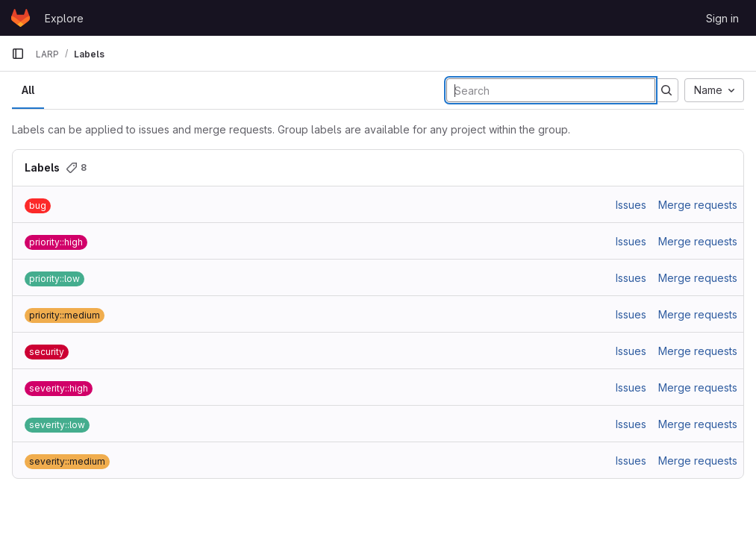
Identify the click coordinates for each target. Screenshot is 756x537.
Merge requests (698, 205)
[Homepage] (21, 18)
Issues (631, 205)
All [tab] (28, 90)
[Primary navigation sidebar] (18, 54)
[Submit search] (666, 90)
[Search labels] (551, 90)
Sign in (722, 18)
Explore (64, 18)
